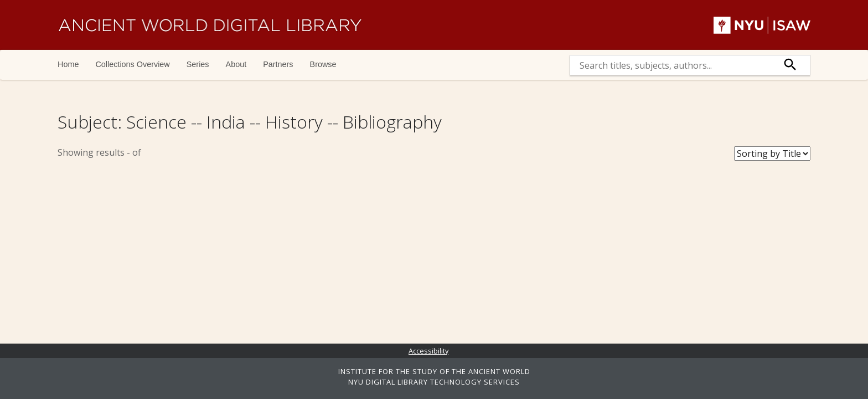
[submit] (790, 65)
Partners (278, 64)
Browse (323, 64)
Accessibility (428, 351)
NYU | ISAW (762, 25)
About (236, 64)
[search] (671, 65)
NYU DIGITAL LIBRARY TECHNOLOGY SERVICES (434, 382)
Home (68, 64)
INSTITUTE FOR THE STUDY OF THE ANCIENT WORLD (434, 371)
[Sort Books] (772, 154)
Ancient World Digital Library (210, 25)
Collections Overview (132, 64)
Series (198, 64)
